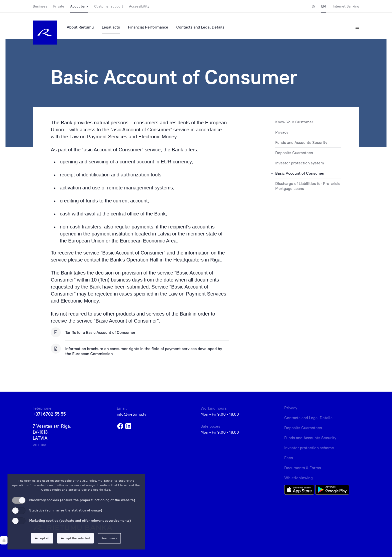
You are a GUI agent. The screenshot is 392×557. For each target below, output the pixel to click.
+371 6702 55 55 (49, 414)
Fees (289, 458)
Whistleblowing (298, 478)
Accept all (42, 538)
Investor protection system (300, 163)
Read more (109, 538)
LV (313, 6)
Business (40, 6)
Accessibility (139, 6)
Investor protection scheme (309, 448)
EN (323, 6)
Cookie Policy (51, 490)
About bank (79, 6)
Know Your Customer (294, 122)
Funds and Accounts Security (301, 142)
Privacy (282, 132)
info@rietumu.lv (131, 414)
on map (39, 444)
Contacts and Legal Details (200, 27)
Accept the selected (75, 538)
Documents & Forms (303, 468)
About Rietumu (80, 27)
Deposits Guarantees (294, 153)
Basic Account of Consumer (300, 173)
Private (59, 6)
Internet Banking (346, 6)
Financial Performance (148, 27)
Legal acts (111, 27)
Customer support (109, 6)
